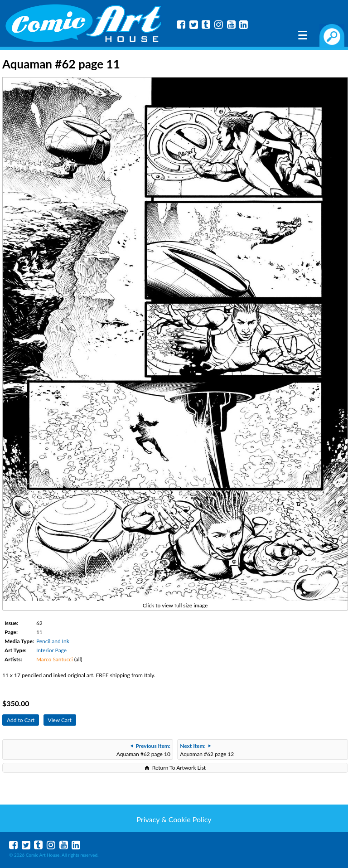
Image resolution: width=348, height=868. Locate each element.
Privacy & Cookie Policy (174, 819)
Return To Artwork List (179, 768)
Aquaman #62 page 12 (207, 750)
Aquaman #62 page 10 (143, 750)
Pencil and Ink (53, 641)
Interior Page (51, 650)
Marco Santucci (55, 659)
